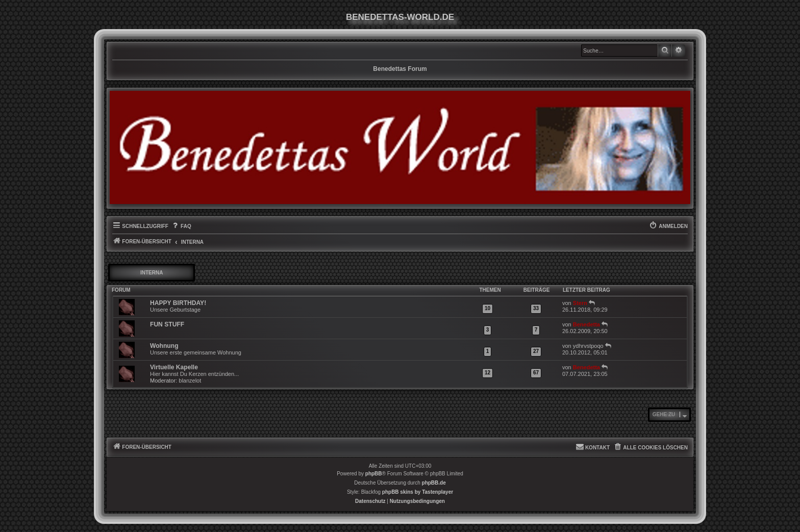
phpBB (374, 474)
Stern (580, 303)
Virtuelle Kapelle (174, 367)
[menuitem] (181, 226)
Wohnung (164, 346)
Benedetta (586, 324)
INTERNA (152, 273)
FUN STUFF (167, 324)
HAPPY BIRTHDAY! (178, 303)
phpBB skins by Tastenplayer (418, 492)
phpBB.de (434, 483)
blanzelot (190, 381)
